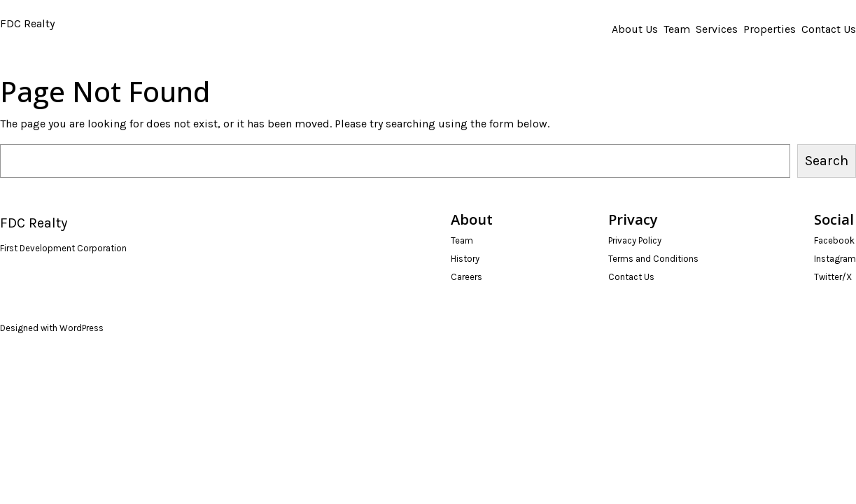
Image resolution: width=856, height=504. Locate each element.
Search (827, 161)
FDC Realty (27, 23)
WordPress (82, 328)
